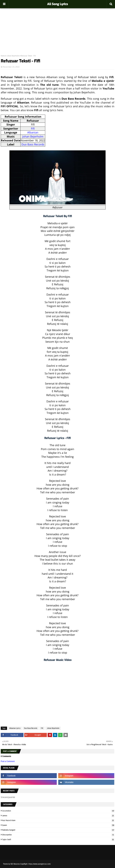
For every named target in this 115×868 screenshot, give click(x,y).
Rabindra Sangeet (58, 830)
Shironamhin (58, 835)
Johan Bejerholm (13, 56)
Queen (58, 825)
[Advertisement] (57, 25)
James (58, 816)
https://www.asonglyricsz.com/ (40, 864)
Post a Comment (8, 761)
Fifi (33, 129)
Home (3, 56)
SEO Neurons (15, 864)
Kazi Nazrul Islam (58, 820)
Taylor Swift (58, 839)
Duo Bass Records (33, 144)
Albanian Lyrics (15, 728)
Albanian (33, 132)
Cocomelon (58, 811)
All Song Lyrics (57, 4)
